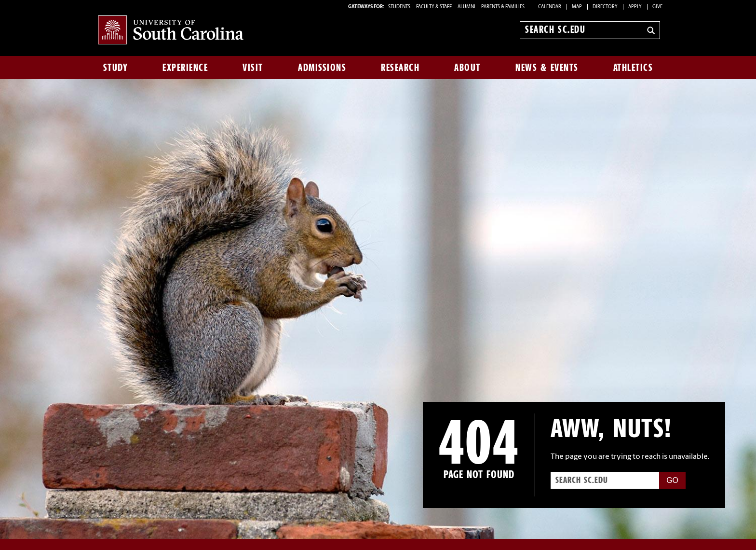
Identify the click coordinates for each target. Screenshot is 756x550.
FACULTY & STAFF (434, 7)
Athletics (633, 68)
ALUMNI (466, 7)
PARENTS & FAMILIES (503, 7)
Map (577, 7)
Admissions (322, 68)
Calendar (550, 7)
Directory (605, 7)
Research (400, 68)
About (467, 68)
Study (116, 68)
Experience (185, 68)
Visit (253, 68)
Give (657, 7)
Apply (635, 7)
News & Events (547, 68)
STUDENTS (400, 7)
